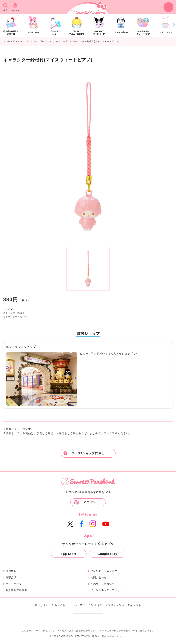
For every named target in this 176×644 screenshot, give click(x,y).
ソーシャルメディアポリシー (108, 590)
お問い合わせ (98, 578)
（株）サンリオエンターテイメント (119, 605)
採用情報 (11, 571)
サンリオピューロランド (16, 42)
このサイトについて (103, 584)
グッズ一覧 (62, 42)
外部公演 (11, 578)
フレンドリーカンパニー (105, 571)
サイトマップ (14, 584)
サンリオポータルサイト (50, 605)
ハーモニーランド (85, 605)
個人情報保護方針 (16, 590)
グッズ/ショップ (43, 42)
